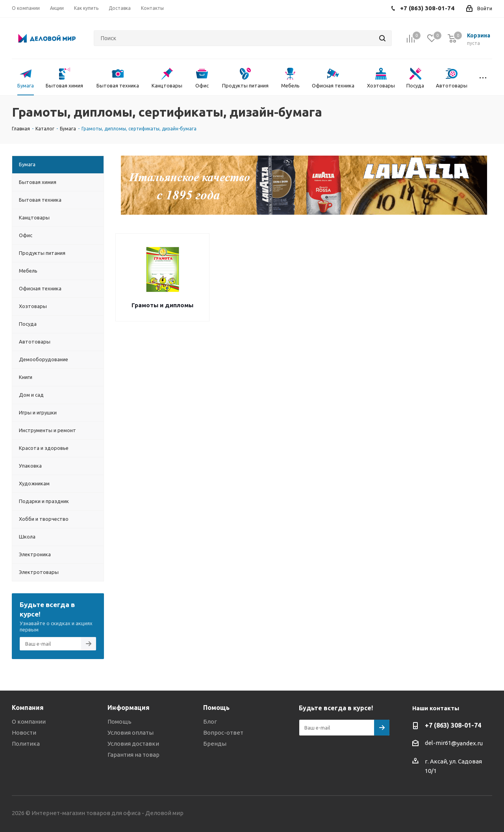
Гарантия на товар (133, 755)
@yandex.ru (467, 743)
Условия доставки (133, 744)
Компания (28, 708)
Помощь (120, 721)
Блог (210, 721)
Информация (129, 708)
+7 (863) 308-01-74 (453, 725)
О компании (29, 721)
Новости (24, 733)
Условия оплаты (131, 733)
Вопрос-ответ (223, 733)
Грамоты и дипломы (162, 305)
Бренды (215, 744)
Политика (26, 744)
